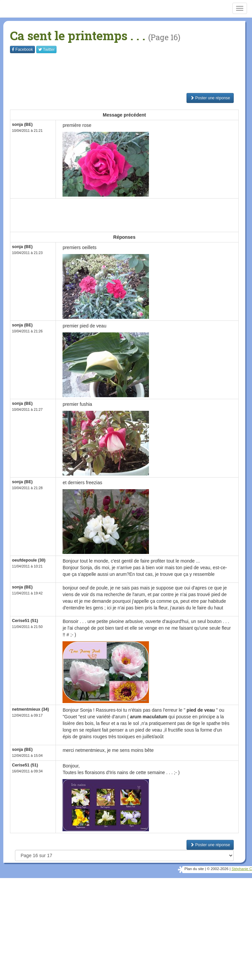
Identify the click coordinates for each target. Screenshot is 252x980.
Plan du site (194, 869)
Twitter (46, 49)
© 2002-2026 (218, 869)
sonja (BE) (22, 125)
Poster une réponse (210, 98)
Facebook (22, 49)
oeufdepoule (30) (29, 560)
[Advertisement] (131, 73)
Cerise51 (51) (25, 621)
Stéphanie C (242, 869)
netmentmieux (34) (30, 709)
